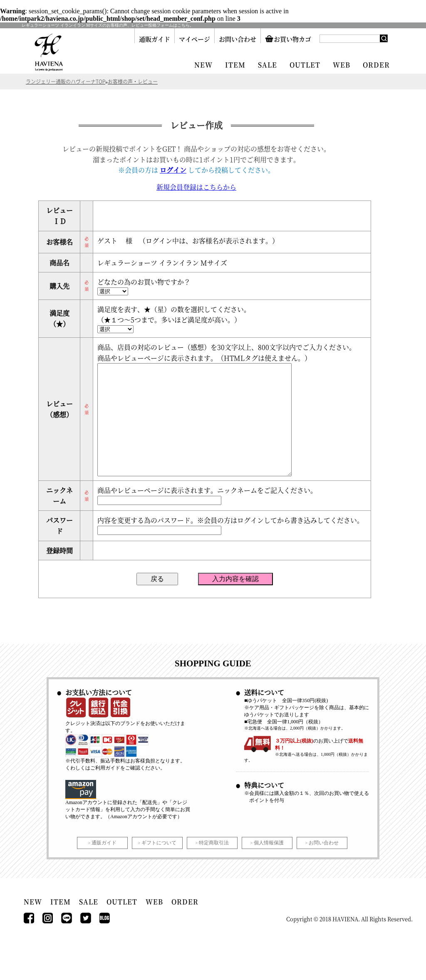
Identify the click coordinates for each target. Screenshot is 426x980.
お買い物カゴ (288, 39)
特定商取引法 (214, 868)
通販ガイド (155, 39)
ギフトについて (159, 868)
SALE (267, 65)
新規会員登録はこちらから (196, 187)
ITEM (235, 65)
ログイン (173, 170)
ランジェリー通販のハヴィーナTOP (66, 82)
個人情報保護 (269, 868)
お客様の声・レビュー (133, 82)
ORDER (376, 65)
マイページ (194, 39)
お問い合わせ (238, 39)
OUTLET (305, 65)
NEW (203, 65)
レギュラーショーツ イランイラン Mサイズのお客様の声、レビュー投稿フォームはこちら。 (108, 25)
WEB (342, 65)
